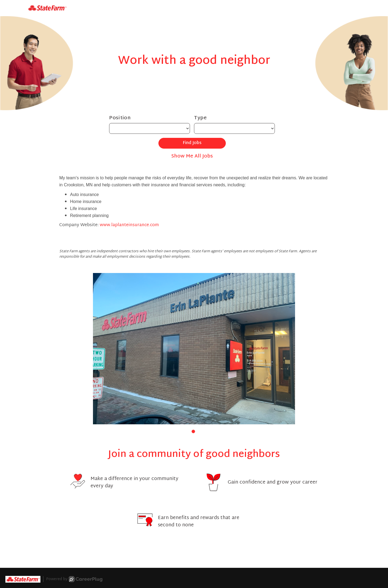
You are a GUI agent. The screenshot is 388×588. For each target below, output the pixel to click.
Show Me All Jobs (192, 156)
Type (200, 118)
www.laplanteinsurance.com (129, 225)
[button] (193, 431)
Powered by (74, 579)
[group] (194, 349)
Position (120, 118)
